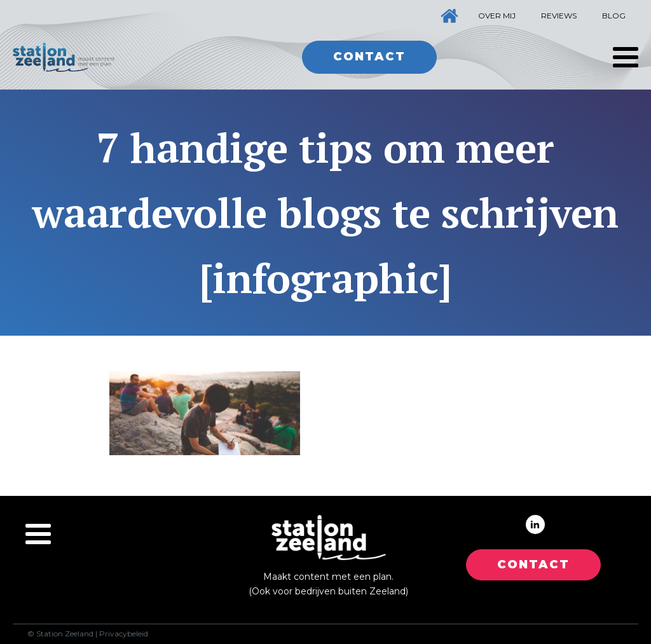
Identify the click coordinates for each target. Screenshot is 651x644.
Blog (614, 16)
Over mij (497, 16)
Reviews (559, 16)
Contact (369, 57)
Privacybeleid (124, 634)
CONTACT (533, 565)
